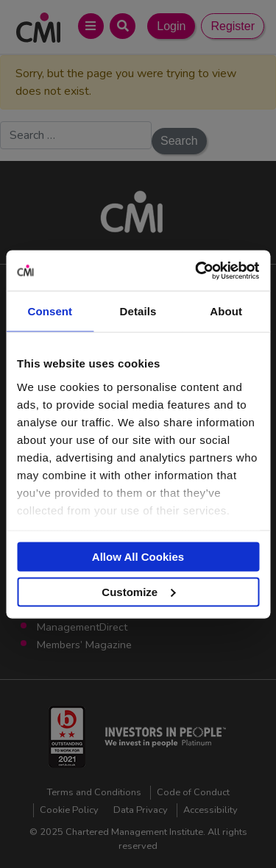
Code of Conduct (193, 792)
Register (233, 26)
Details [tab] (138, 311)
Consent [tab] (50, 311)
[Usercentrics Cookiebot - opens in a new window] (197, 270)
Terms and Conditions (94, 792)
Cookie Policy (69, 810)
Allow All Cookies (138, 557)
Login (171, 26)
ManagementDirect (82, 627)
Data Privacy (141, 810)
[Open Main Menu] (91, 26)
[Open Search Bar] (123, 26)
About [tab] (226, 311)
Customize (138, 591)
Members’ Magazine (84, 645)
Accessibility (210, 810)
